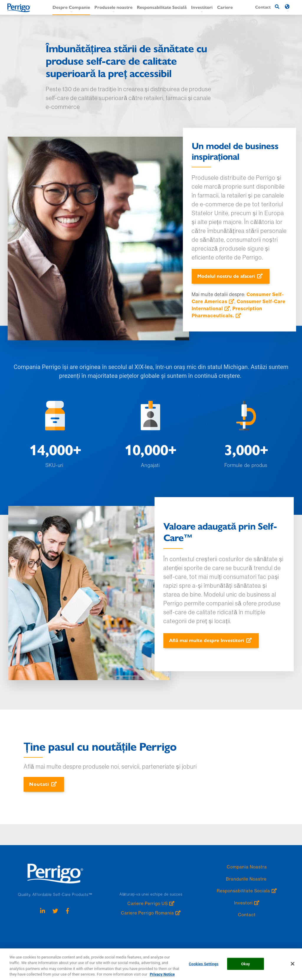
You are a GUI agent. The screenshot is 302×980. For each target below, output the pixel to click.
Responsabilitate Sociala (243, 891)
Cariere (225, 7)
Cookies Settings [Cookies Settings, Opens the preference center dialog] (204, 967)
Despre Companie (71, 7)
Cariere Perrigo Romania (147, 913)
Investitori (202, 7)
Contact (247, 915)
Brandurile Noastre (247, 879)
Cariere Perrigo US (148, 903)
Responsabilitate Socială (162, 7)
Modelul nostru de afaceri (226, 276)
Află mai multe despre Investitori (206, 640)
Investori (243, 903)
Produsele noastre (113, 7)
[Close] (293, 967)
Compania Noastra (247, 867)
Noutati (39, 784)
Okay (246, 967)
